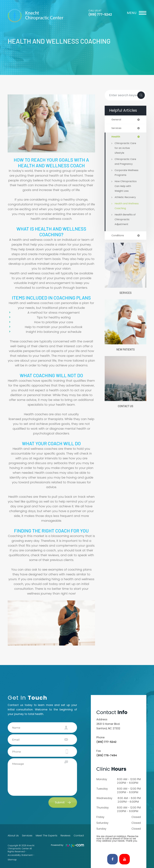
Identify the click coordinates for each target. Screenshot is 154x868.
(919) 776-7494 (107, 755)
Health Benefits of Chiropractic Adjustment (126, 225)
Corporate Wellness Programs (127, 173)
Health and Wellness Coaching (122, 209)
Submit (60, 802)
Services (125, 298)
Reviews (65, 836)
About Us (12, 836)
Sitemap (12, 858)
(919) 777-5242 (100, 15)
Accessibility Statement (20, 855)
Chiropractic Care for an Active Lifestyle (126, 149)
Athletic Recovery (126, 198)
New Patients (126, 355)
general (117, 120)
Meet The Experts (46, 836)
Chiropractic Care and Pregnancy (126, 162)
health (116, 137)
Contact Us (126, 412)
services (117, 128)
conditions (118, 241)
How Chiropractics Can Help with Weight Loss (126, 187)
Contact (79, 836)
